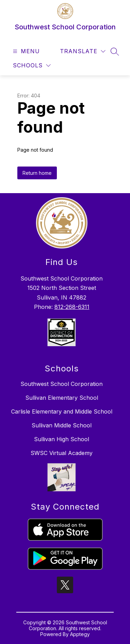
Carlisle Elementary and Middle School (62, 411)
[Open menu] (25, 51)
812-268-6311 (72, 307)
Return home (37, 173)
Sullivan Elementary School (62, 398)
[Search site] (115, 51)
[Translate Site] (83, 51)
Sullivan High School (62, 439)
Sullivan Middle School (62, 425)
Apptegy (80, 634)
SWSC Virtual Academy (62, 453)
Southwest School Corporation (62, 384)
